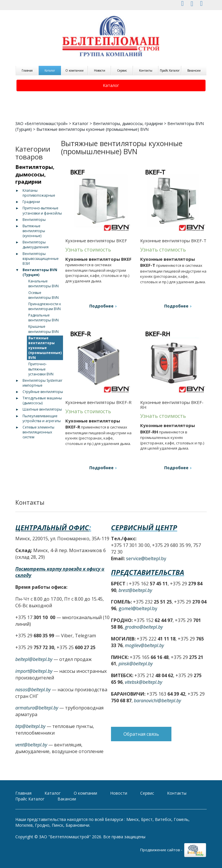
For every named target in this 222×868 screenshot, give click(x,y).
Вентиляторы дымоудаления (36, 245)
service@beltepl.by (146, 558)
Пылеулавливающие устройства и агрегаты (42, 418)
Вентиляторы (34, 220)
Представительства (148, 572)
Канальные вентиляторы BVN (44, 284)
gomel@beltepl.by (138, 608)
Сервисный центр (144, 527)
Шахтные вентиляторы (42, 409)
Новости (100, 70)
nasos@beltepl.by (33, 690)
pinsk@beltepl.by (136, 664)
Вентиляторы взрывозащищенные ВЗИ (41, 259)
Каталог (50, 70)
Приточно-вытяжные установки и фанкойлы (42, 211)
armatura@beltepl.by (37, 708)
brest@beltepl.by (135, 590)
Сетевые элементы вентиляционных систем (38, 432)
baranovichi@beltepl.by (157, 701)
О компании (74, 70)
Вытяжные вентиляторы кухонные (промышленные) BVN (45, 348)
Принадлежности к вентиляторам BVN (45, 306)
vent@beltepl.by (31, 745)
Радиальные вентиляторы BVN (44, 318)
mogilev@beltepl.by (144, 645)
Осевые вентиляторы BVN (44, 295)
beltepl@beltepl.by (34, 659)
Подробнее (101, 306)
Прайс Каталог (170, 70)
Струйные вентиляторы (43, 392)
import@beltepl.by (34, 671)
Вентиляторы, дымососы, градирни (128, 123)
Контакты (146, 70)
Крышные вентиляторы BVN (44, 329)
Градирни (31, 202)
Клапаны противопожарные (39, 193)
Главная (27, 70)
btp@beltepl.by (30, 726)
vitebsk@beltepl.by (144, 682)
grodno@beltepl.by (144, 627)
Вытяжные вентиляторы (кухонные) (34, 231)
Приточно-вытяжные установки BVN (41, 369)
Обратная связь (141, 734)
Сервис (122, 70)
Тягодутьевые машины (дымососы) (42, 401)
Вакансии (194, 70)
